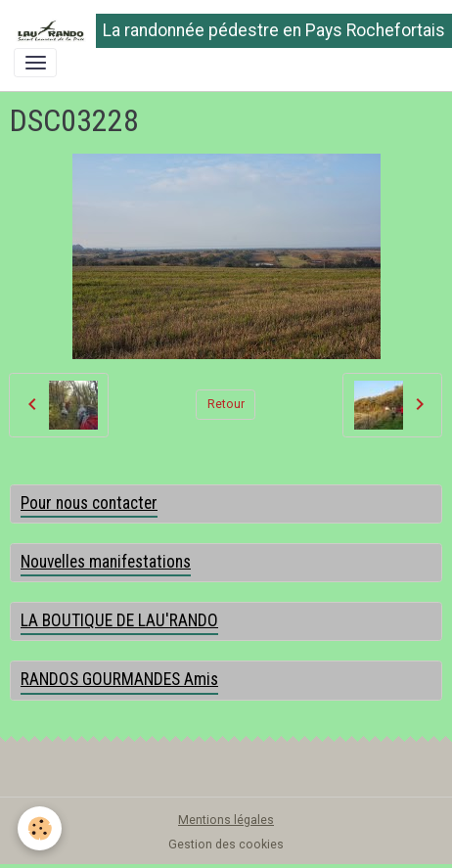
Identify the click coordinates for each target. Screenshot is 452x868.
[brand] (219, 31)
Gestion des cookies (226, 845)
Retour (226, 404)
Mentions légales (226, 820)
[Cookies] (40, 828)
